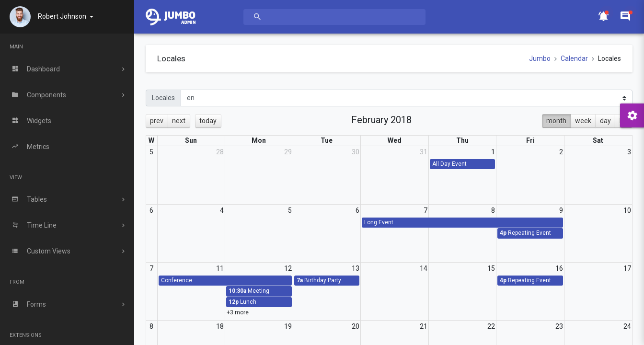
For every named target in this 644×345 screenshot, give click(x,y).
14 (424, 268)
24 (627, 326)
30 (356, 152)
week (583, 121)
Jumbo (540, 58)
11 (220, 268)
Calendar (574, 58)
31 (424, 152)
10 (627, 210)
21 (424, 326)
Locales (163, 98)
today (208, 121)
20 (356, 326)
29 (288, 152)
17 (627, 268)
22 (491, 326)
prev (157, 121)
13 (356, 268)
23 (559, 326)
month (556, 121)
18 (220, 326)
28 (220, 152)
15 (491, 268)
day (605, 121)
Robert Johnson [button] (63, 16)
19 (288, 326)
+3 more (238, 312)
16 (559, 268)
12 (288, 268)
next (179, 121)
